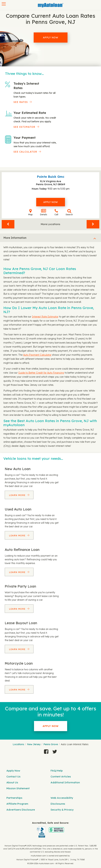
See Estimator (24, 127)
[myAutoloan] (50, 830)
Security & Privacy (62, 810)
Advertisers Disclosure (21, 810)
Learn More (18, 495)
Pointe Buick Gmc (51, 177)
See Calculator (25, 152)
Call (56, 212)
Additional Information (65, 782)
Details (44, 212)
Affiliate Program (17, 804)
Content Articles (61, 777)
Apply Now (51, 38)
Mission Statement (18, 788)
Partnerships (14, 798)
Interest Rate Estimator (45, 317)
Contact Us (13, 777)
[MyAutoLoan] (51, 5)
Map (30, 212)
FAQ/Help (57, 771)
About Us (12, 782)
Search (69, 212)
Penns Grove (51, 744)
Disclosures (58, 804)
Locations (18, 744)
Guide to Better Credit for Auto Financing (41, 373)
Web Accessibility (62, 798)
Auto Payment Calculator (37, 355)
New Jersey (34, 744)
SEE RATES (21, 102)
